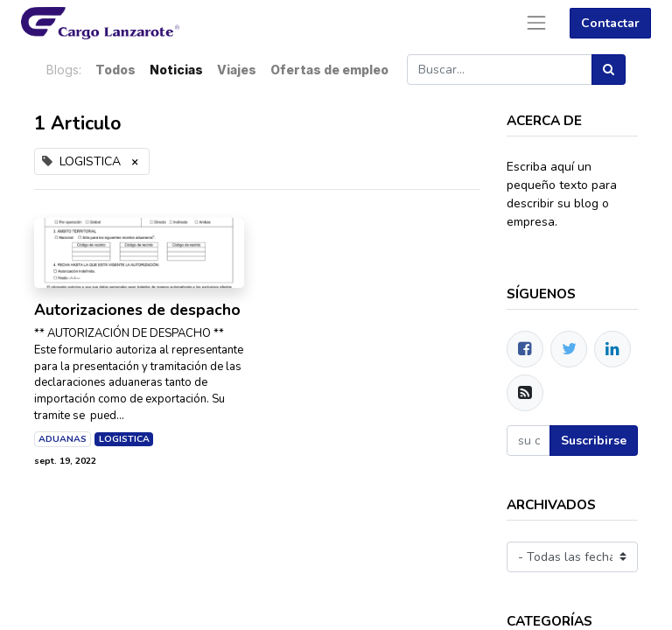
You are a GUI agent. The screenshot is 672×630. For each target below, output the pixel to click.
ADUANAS (63, 439)
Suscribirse (594, 441)
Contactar (610, 23)
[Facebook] (525, 349)
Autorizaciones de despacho (137, 310)
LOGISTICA (124, 439)
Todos (115, 70)
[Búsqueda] (609, 70)
